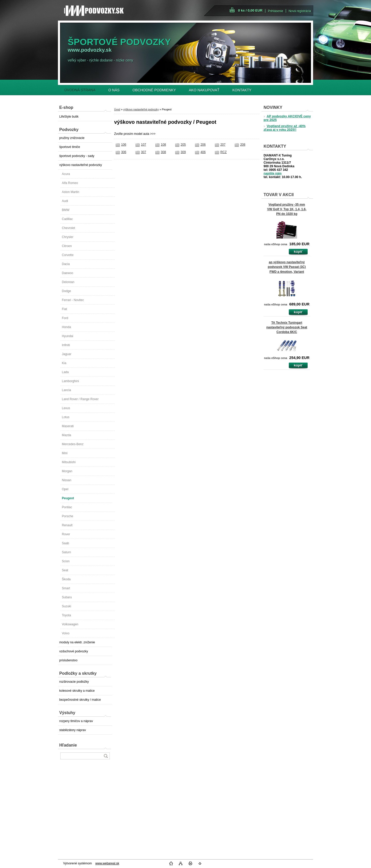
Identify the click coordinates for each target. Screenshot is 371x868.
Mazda (66, 435)
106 (124, 145)
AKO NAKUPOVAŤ (204, 90)
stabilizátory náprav (73, 730)
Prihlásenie (276, 11)
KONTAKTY (242, 90)
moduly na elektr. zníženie (77, 642)
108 (163, 145)
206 (203, 145)
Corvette (68, 255)
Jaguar (67, 354)
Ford (65, 318)
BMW (66, 210)
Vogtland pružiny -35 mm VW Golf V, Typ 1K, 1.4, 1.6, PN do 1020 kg (287, 209)
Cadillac (67, 219)
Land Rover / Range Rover (80, 399)
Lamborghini (70, 381)
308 (163, 152)
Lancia (66, 390)
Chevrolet (68, 228)
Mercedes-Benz (73, 444)
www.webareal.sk (107, 863)
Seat (65, 570)
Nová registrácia (300, 11)
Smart (66, 588)
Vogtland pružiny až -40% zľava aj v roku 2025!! (285, 128)
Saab (65, 543)
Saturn (66, 552)
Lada (65, 372)
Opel (65, 489)
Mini (65, 453)
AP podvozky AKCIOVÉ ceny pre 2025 (287, 118)
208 (243, 145)
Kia (64, 363)
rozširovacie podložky (74, 682)
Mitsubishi (69, 462)
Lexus (66, 408)
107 (144, 145)
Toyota (66, 615)
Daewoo (68, 273)
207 (223, 145)
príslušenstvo (68, 660)
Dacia (66, 264)
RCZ (224, 152)
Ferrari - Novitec (73, 300)
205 (183, 145)
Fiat (64, 309)
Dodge (66, 291)
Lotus (66, 417)
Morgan (67, 471)
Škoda (66, 579)
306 (124, 152)
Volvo (66, 633)
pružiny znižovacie (72, 138)
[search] (106, 756)
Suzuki (66, 606)
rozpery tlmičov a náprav (76, 721)
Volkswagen (70, 624)
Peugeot (68, 498)
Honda (66, 327)
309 (183, 152)
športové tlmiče (70, 147)
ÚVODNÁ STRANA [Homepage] (80, 90)
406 (203, 152)
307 (144, 152)
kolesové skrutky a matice (77, 691)
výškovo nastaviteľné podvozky (81, 165)
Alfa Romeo (70, 183)
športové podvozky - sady (77, 156)
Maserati (68, 426)
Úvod (117, 109)
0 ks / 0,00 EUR (250, 10)
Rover (66, 534)
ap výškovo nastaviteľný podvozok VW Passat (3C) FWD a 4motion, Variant (287, 267)
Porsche (68, 516)
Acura (66, 174)
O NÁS (114, 90)
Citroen (67, 246)
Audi (65, 201)
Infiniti (66, 345)
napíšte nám (273, 173)
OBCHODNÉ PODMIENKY (154, 90)
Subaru (67, 597)
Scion (66, 561)
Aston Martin (70, 192)
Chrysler (68, 237)
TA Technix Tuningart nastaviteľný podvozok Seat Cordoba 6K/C (287, 327)
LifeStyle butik (69, 117)
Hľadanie (68, 745)
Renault (67, 525)
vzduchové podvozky (74, 651)
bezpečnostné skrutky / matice (80, 700)
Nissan (67, 480)
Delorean (68, 282)
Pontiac (67, 507)
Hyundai (68, 336)
